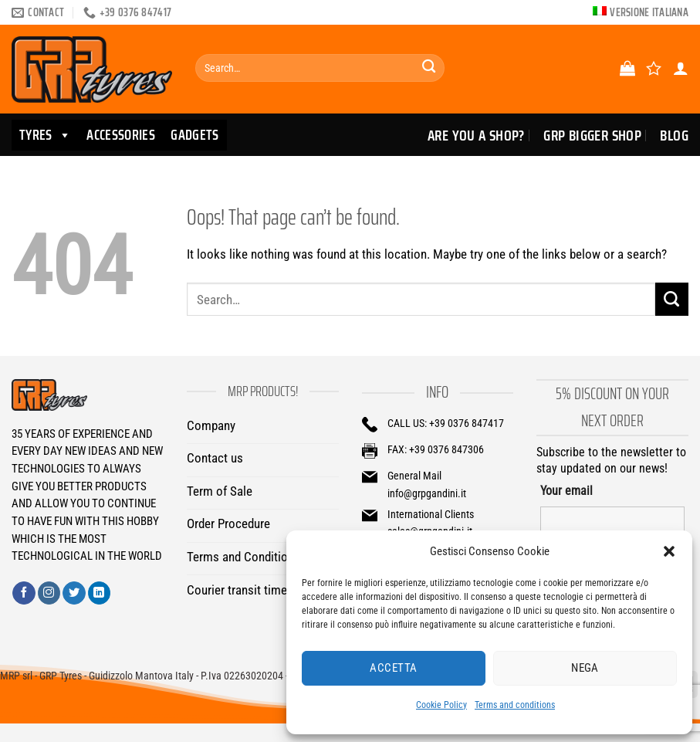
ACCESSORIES (121, 135)
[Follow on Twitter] (74, 593)
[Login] (681, 68)
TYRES (45, 135)
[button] (669, 551)
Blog (674, 135)
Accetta (393, 668)
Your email (566, 491)
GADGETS (195, 135)
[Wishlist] (654, 68)
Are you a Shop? (476, 135)
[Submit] (429, 68)
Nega (585, 668)
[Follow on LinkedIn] (100, 593)
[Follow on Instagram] (49, 593)
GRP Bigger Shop (592, 135)
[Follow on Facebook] (24, 593)
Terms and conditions (515, 705)
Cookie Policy (441, 705)
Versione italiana (649, 12)
